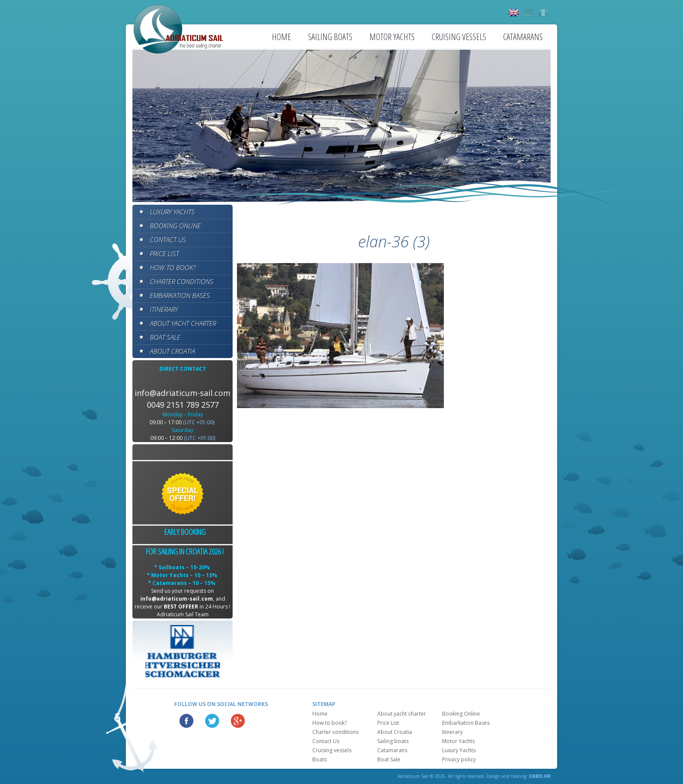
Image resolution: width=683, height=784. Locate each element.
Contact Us (168, 240)
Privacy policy (459, 759)
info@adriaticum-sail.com (183, 393)
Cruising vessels (459, 37)
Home (281, 37)
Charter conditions (182, 281)
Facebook (186, 721)
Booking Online (175, 226)
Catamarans (523, 37)
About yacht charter (183, 323)
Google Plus (238, 721)
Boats (320, 759)
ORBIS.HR (540, 776)
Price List (164, 253)
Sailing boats (330, 37)
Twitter (212, 721)
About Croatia (172, 351)
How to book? (173, 267)
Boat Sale (165, 337)
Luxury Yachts (172, 212)
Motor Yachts (392, 37)
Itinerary (164, 309)
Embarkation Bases (180, 295)
